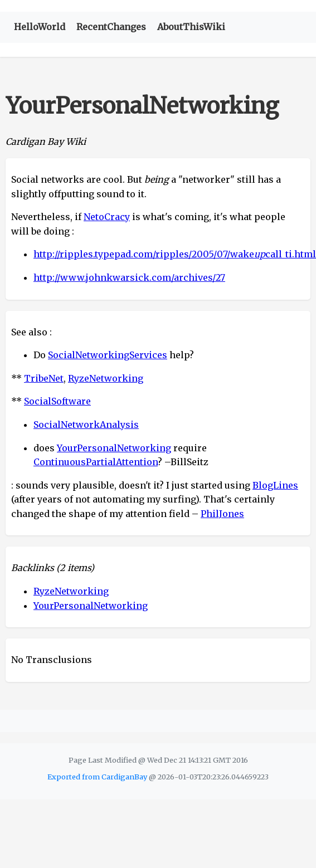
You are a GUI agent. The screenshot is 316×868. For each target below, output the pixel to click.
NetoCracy (107, 217)
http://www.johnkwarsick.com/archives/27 (129, 277)
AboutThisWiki (191, 27)
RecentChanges (111, 27)
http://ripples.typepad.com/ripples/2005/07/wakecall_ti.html (175, 254)
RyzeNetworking (106, 378)
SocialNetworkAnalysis (86, 425)
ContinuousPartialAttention (96, 462)
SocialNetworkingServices (108, 355)
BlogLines (275, 485)
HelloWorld (40, 27)
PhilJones (222, 514)
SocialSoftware (57, 401)
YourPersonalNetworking (114, 448)
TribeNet (44, 378)
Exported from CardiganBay (97, 777)
